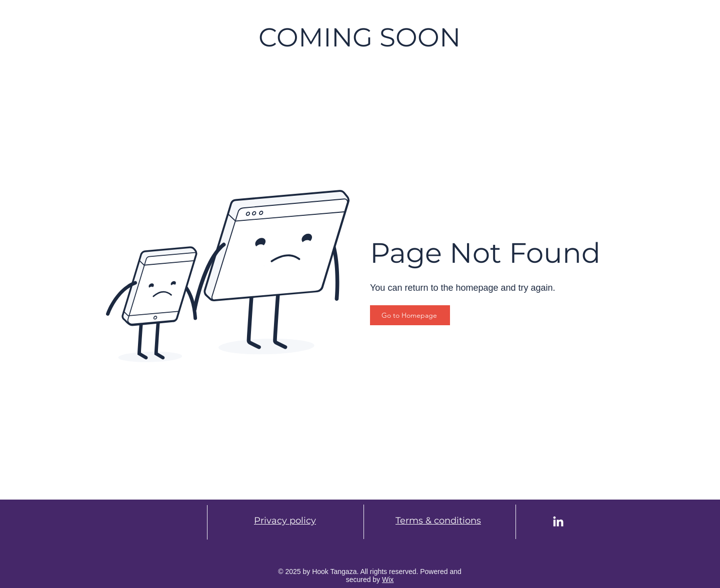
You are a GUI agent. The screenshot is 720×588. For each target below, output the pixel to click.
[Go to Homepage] (410, 315)
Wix (388, 580)
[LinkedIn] (558, 522)
